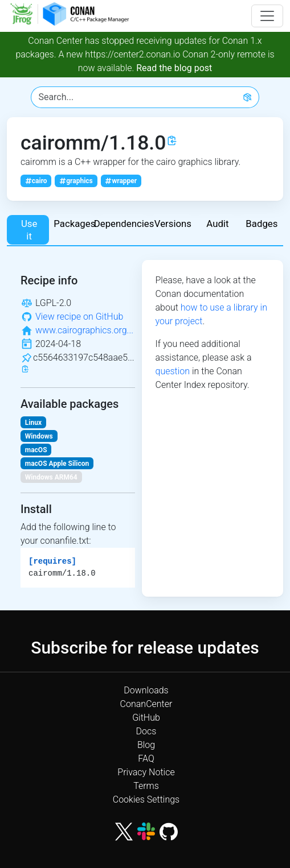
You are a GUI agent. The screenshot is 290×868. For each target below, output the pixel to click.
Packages (74, 224)
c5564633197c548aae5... (84, 357)
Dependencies (122, 224)
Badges (262, 224)
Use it (29, 230)
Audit (217, 224)
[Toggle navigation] (267, 16)
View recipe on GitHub (79, 317)
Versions (173, 224)
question (173, 371)
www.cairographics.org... (84, 330)
